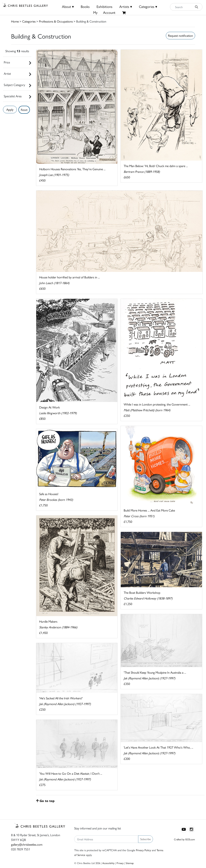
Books (85, 6)
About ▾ (68, 6)
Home (15, 21)
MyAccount (104, 12)
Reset (24, 110)
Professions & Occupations (56, 21)
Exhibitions (104, 6)
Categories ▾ (148, 6)
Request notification (180, 35)
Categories (29, 21)
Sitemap (130, 863)
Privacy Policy (143, 850)
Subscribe (146, 839)
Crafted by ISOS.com (184, 839)
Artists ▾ (126, 6)
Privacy (120, 863)
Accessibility (108, 863)
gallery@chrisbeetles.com (27, 844)
